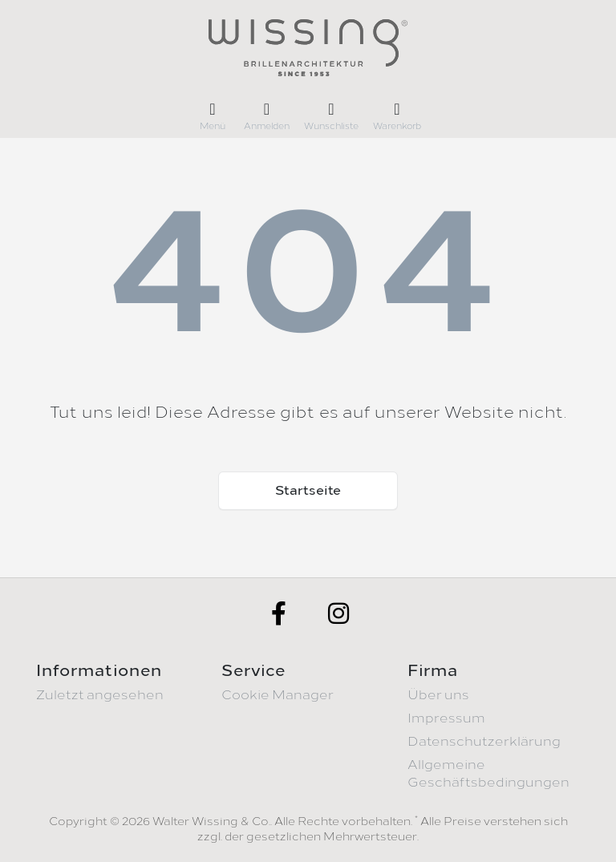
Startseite (308, 490)
